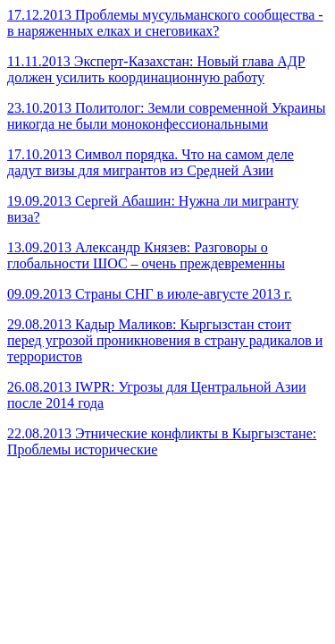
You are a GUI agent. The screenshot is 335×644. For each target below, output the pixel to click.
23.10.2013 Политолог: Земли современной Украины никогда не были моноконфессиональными (167, 116)
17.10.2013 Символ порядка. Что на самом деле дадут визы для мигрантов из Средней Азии (151, 162)
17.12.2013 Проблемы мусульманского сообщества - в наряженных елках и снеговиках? (165, 23)
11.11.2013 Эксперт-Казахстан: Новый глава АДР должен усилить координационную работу (156, 69)
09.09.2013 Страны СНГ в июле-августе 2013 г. (150, 294)
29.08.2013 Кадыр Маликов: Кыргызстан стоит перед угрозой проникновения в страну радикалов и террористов (165, 340)
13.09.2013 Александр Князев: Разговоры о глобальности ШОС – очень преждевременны (146, 255)
